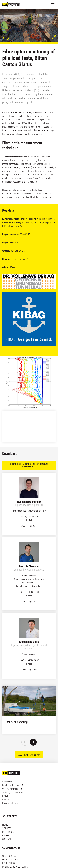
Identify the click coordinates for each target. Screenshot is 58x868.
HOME (5, 816)
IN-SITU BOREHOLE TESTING (15, 858)
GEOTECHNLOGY (10, 847)
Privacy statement (10, 794)
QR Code (33, 526)
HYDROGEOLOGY (10, 851)
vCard (24, 526)
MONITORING (9, 854)
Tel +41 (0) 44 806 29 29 (13, 783)
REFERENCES (8, 823)
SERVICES (7, 819)
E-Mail (29, 520)
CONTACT (7, 830)
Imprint (5, 791)
